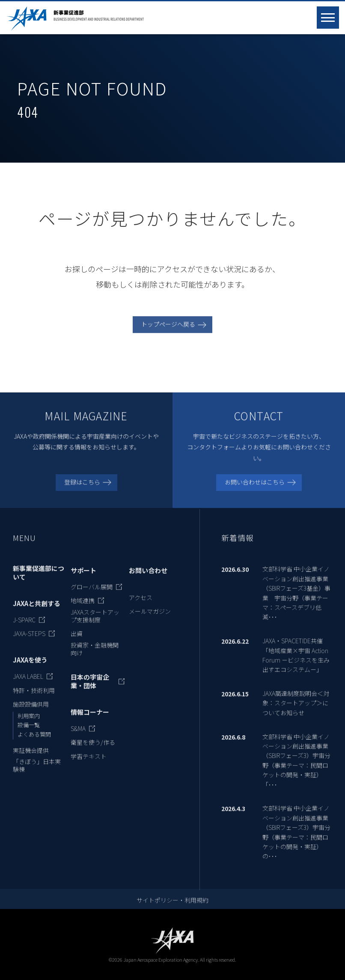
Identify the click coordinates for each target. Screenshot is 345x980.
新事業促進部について (39, 580)
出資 (77, 641)
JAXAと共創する (37, 611)
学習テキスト (89, 764)
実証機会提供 (31, 757)
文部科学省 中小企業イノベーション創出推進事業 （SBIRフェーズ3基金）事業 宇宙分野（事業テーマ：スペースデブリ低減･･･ (296, 600)
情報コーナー (90, 720)
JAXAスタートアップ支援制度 (95, 623)
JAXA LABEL (28, 684)
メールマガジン (150, 619)
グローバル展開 (92, 594)
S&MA (78, 736)
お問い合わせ (148, 578)
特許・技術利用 (34, 698)
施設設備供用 (31, 712)
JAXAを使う (30, 668)
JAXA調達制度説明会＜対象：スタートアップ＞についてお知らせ (296, 711)
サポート (83, 578)
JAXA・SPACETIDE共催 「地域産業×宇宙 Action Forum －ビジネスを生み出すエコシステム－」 (296, 663)
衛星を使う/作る (93, 750)
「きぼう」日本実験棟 (37, 773)
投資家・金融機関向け (95, 656)
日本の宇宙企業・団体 (90, 689)
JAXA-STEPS (29, 641)
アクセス (141, 605)
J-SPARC (24, 627)
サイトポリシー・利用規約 (172, 908)
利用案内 (29, 723)
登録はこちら (82, 489)
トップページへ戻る (168, 332)
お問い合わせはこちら (255, 489)
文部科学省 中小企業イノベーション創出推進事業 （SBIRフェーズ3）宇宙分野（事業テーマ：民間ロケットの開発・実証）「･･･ (296, 768)
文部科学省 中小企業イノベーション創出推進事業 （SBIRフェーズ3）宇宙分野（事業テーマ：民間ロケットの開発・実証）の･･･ (296, 840)
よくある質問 (34, 742)
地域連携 (83, 608)
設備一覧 (29, 732)
